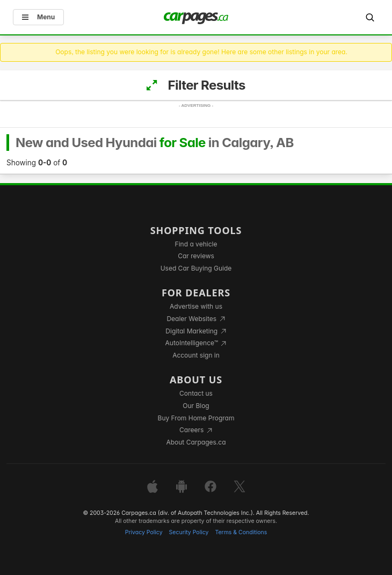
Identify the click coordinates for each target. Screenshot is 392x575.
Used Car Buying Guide (196, 268)
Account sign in (196, 355)
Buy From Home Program (196, 418)
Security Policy (189, 532)
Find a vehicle (196, 244)
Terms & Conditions (241, 532)
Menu (38, 17)
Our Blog (196, 406)
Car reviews (196, 256)
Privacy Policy (144, 532)
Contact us (196, 393)
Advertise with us (196, 306)
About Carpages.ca (196, 442)
